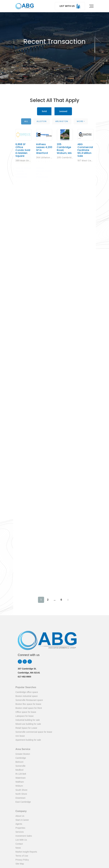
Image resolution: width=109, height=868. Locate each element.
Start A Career (22, 820)
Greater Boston (23, 754)
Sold (44, 111)
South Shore (21, 790)
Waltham (20, 782)
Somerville (20, 766)
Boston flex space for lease (28, 704)
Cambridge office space (27, 692)
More (80, 121)
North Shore (21, 794)
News (18, 848)
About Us (20, 816)
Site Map (20, 864)
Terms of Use (22, 856)
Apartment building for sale (28, 740)
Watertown (21, 778)
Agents (19, 824)
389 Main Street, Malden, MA (31, 154)
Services (20, 832)
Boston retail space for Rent (29, 708)
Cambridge (21, 758)
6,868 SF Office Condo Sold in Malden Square (23, 144)
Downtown (20, 798)
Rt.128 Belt (21, 774)
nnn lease (20, 736)
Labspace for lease (24, 716)
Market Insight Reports (26, 852)
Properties (20, 828)
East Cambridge (23, 802)
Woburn (19, 786)
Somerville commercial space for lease (34, 732)
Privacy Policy (22, 860)
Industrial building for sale (28, 720)
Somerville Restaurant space (29, 700)
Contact (19, 844)
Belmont (19, 762)
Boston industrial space (27, 696)
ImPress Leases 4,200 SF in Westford (44, 139)
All (26, 121)
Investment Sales (24, 836)
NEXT (68, 600)
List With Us (21, 840)
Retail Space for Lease (26, 728)
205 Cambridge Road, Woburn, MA (64, 134)
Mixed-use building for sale (28, 724)
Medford (19, 770)
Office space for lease (26, 712)
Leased (63, 111)
